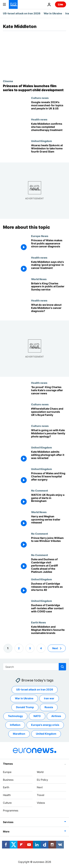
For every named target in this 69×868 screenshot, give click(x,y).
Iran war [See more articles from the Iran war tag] (49, 698)
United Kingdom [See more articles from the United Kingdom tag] (46, 734)
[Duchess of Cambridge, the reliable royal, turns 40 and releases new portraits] (49, 589)
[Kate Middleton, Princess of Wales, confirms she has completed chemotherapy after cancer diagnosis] (49, 129)
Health (7, 795)
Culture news (40, 98)
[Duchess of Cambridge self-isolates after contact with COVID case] (49, 610)
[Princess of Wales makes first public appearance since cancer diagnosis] (49, 245)
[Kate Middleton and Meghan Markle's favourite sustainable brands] (49, 632)
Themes (8, 764)
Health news (39, 119)
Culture (7, 803)
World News (39, 279)
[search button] (62, 667)
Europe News (40, 236)
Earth (6, 787)
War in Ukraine (53, 13)
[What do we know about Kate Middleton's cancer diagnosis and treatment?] (49, 310)
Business (8, 780)
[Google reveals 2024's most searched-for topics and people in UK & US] (49, 107)
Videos (41, 803)
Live (61, 4)
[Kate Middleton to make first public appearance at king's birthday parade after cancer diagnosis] (49, 267)
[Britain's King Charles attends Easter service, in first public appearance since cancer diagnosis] (49, 288)
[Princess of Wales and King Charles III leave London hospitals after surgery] (49, 478)
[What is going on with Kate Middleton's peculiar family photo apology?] (49, 435)
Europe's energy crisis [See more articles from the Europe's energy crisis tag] (45, 725)
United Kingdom (41, 141)
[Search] (34, 667)
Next (40, 787)
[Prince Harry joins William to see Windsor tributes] (49, 543)
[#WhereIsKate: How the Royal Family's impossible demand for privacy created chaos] (49, 414)
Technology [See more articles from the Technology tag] (15, 716)
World (40, 772)
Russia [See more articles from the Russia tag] (49, 707)
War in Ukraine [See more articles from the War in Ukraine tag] (24, 698)
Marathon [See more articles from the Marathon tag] (19, 734)
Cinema (8, 81)
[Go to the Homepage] (13, 4)
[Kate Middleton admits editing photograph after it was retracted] (49, 457)
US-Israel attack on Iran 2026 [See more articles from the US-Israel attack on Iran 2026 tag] (35, 689)
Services (8, 822)
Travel (40, 795)
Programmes (11, 810)
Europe (7, 772)
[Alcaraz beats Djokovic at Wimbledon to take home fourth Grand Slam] (49, 150)
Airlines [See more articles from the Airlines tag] (56, 716)
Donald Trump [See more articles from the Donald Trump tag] (25, 707)
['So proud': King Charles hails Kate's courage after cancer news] (49, 392)
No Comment (40, 490)
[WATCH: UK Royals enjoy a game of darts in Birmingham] (49, 500)
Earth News (38, 622)
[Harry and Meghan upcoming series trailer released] (49, 521)
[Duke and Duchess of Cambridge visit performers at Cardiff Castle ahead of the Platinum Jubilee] (49, 566)
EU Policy (42, 780)
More (6, 831)
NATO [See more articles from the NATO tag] (37, 716)
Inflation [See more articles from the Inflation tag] (15, 725)
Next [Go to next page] (55, 648)
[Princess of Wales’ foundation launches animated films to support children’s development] (34, 88)
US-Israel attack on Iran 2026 (22, 13)
